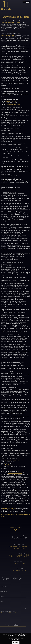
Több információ (15, 639)
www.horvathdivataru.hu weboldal (11, 23)
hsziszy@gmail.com (12, 101)
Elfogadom (16, 642)
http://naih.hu (9, 465)
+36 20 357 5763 (23, 564)
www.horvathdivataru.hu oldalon (10, 143)
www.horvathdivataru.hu (8, 35)
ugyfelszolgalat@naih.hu (12, 460)
